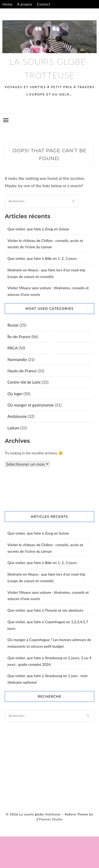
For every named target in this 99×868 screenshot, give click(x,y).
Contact (44, 4)
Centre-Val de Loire (24, 382)
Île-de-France (19, 337)
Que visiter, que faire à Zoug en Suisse (38, 229)
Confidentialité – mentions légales (31, 13)
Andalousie (17, 416)
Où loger (15, 394)
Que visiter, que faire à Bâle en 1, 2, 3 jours (42, 258)
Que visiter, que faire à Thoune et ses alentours (45, 610)
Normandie (17, 359)
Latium (13, 428)
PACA (12, 348)
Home (7, 4)
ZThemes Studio (49, 819)
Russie (13, 325)
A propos (25, 4)
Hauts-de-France (22, 371)
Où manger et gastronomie (30, 405)
